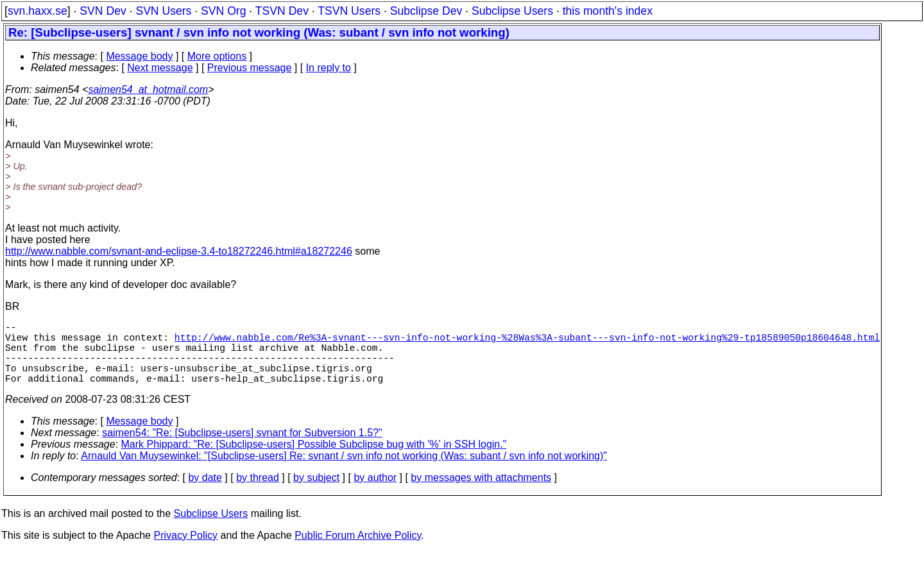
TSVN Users (349, 11)
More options (217, 56)
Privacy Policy (185, 551)
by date (205, 493)
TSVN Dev (282, 11)
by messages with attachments (481, 493)
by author (375, 493)
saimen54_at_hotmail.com (148, 89)
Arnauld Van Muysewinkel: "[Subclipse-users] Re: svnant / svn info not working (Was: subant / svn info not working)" (344, 471)
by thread (258, 493)
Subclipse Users (512, 11)
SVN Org (223, 11)
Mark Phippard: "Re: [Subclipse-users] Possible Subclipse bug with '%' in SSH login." (314, 460)
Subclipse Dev (426, 11)
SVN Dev (103, 11)
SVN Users (163, 11)
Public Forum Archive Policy (358, 551)
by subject (316, 493)
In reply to (329, 68)
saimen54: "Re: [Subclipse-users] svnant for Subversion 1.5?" (242, 448)
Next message (160, 68)
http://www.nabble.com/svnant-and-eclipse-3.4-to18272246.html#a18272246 (179, 251)
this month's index (608, 11)
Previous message (250, 68)
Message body (139, 56)
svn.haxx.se (38, 11)
